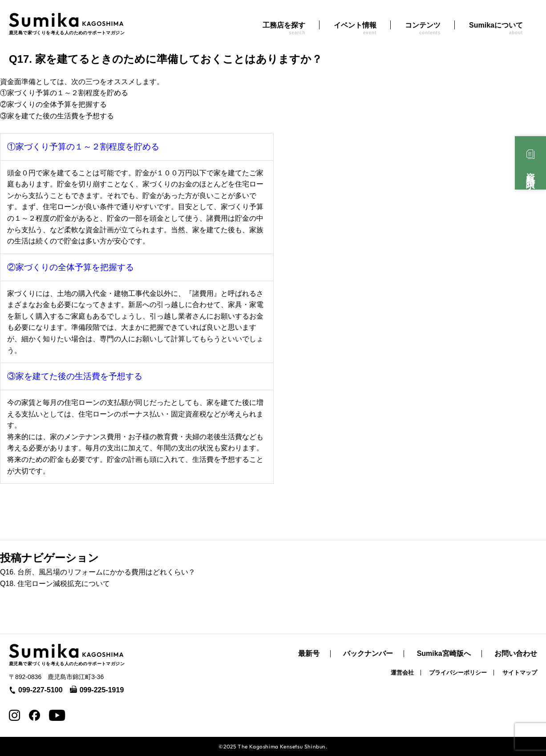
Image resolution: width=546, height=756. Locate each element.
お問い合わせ (516, 654)
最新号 (309, 654)
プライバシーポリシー (458, 673)
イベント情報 (355, 28)
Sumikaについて (496, 28)
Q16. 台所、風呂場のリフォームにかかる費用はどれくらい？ (98, 572)
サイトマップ (520, 673)
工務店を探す (284, 28)
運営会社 (402, 673)
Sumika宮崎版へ (444, 654)
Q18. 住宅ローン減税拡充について (55, 584)
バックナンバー (368, 654)
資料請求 (530, 171)
